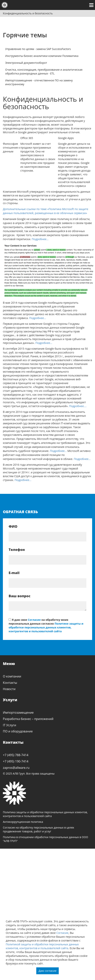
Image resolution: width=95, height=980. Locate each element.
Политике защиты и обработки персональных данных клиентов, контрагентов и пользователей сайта (46, 627)
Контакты (10, 683)
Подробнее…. (78, 406)
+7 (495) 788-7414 (16, 755)
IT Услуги (9, 725)
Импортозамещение (18, 713)
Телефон (17, 550)
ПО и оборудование (18, 731)
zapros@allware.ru (16, 768)
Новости (9, 689)
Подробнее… (58, 451)
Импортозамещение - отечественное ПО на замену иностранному (39, 82)
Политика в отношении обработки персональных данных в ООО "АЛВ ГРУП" (45, 839)
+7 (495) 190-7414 (16, 761)
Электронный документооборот (26, 63)
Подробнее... (40, 239)
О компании (12, 676)
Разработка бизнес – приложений (28, 719)
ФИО (13, 526)
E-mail (14, 573)
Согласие (62, 933)
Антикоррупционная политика (23, 822)
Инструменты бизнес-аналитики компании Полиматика (42, 56)
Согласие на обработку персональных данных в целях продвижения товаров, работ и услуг (38, 829)
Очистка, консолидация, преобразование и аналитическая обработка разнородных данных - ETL (44, 72)
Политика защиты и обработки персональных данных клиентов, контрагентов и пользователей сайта (45, 814)
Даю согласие (47, 971)
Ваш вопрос (19, 596)
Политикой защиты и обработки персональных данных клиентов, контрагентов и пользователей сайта (42, 946)
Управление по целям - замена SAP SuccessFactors (38, 49)
